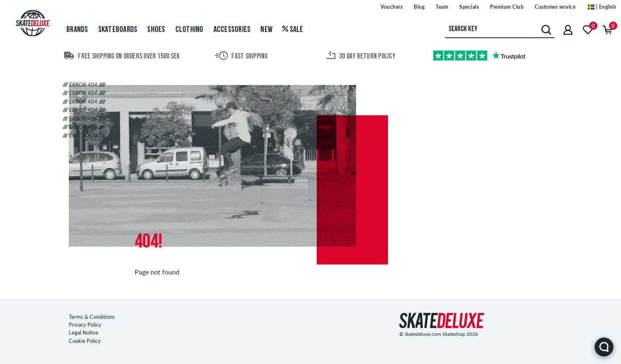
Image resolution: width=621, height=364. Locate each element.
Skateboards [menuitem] (118, 30)
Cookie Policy (85, 341)
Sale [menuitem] (293, 30)
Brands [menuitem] (77, 30)
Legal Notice (84, 332)
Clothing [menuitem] (189, 30)
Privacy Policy (85, 325)
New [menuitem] (266, 30)
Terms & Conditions (92, 317)
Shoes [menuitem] (156, 30)
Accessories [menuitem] (232, 30)
